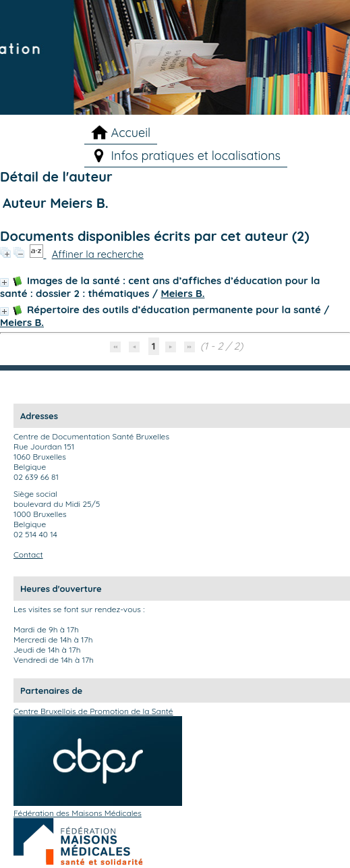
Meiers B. (182, 293)
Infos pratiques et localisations (196, 156)
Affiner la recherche (98, 254)
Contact (28, 554)
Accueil (131, 133)
